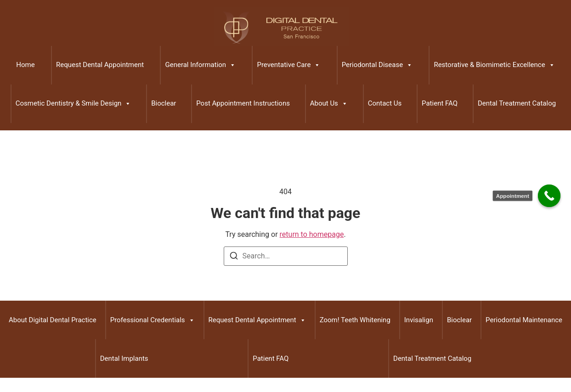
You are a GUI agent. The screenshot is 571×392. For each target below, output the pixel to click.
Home (25, 65)
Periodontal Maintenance (524, 320)
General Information (200, 65)
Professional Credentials (153, 320)
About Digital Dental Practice (53, 320)
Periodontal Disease (377, 65)
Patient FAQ (440, 103)
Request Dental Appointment (100, 65)
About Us (329, 104)
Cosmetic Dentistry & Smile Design (73, 104)
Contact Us (385, 103)
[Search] (234, 257)
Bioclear (164, 103)
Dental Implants (124, 358)
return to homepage (312, 234)
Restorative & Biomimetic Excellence (494, 65)
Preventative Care (288, 65)
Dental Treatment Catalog (517, 103)
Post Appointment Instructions (243, 103)
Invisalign (419, 320)
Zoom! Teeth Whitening (355, 320)
